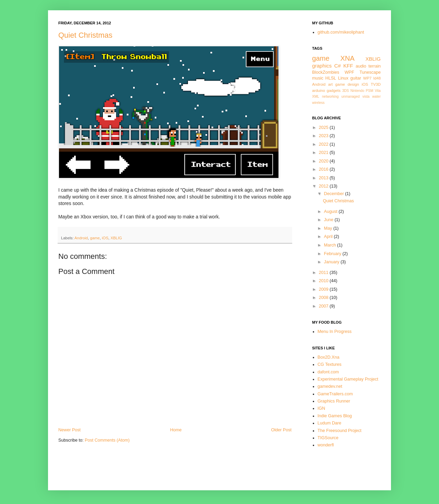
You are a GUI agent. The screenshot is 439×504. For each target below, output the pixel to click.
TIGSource (328, 438)
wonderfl (326, 445)
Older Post (282, 430)
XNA (347, 58)
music (318, 78)
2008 (324, 298)
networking (330, 97)
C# (337, 66)
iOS (105, 238)
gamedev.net (330, 386)
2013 (324, 178)
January (332, 262)
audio (361, 66)
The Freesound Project (340, 431)
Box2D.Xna (329, 357)
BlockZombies (326, 72)
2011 (324, 273)
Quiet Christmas (85, 35)
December (335, 194)
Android (81, 238)
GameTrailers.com (335, 394)
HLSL (331, 78)
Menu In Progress (335, 332)
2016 (324, 169)
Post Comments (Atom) (107, 440)
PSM (370, 91)
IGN (321, 408)
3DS (346, 91)
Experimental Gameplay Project (348, 379)
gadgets (334, 91)
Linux (343, 78)
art (330, 84)
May (329, 228)
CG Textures (330, 364)
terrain (375, 66)
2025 (324, 128)
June (329, 220)
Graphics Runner (334, 401)
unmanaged (350, 97)
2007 (324, 306)
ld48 (377, 78)
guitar (356, 78)
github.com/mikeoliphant (341, 32)
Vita (378, 91)
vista (366, 97)
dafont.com (328, 372)
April (329, 237)
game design (347, 84)
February (333, 254)
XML (316, 97)
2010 (324, 281)
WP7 (367, 78)
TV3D (376, 84)
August (331, 212)
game (95, 238)
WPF (349, 72)
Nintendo (357, 91)
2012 (324, 186)
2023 (324, 136)
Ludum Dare (329, 423)
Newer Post (69, 430)
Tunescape (370, 72)
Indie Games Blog (335, 416)
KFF (348, 66)
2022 (324, 144)
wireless (318, 103)
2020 (324, 161)
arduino (319, 91)
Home (176, 430)
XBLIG (116, 238)
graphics (322, 66)
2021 (324, 153)
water (376, 97)
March (331, 245)
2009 (324, 289)
